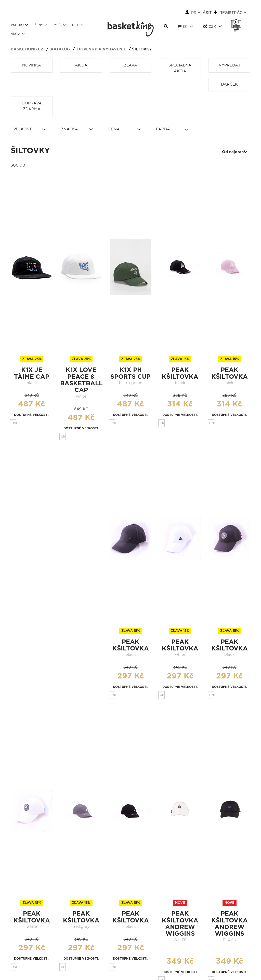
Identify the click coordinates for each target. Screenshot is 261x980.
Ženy (41, 25)
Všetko (19, 25)
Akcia (18, 34)
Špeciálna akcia (180, 68)
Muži (60, 25)
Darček (229, 84)
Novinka (32, 65)
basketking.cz (27, 49)
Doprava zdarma (32, 106)
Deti (78, 25)
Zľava (130, 65)
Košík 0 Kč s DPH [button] (238, 22)
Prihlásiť (201, 13)
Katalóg (60, 49)
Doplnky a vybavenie (102, 49)
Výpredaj (229, 65)
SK (186, 26)
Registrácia (233, 13)
